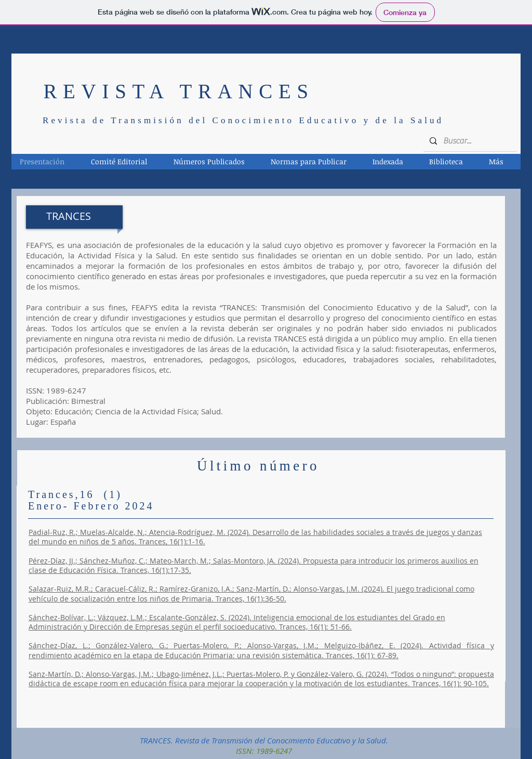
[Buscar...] (469, 141)
